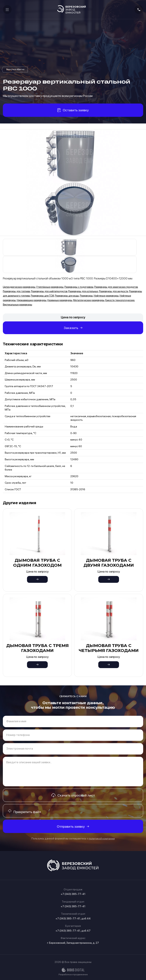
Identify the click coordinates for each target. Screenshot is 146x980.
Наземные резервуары (60, 300)
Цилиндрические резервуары (19, 287)
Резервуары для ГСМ (42, 296)
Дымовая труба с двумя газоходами (109, 563)
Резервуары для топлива (16, 291)
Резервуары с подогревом (79, 287)
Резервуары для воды (67, 296)
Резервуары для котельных (83, 291)
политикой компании (102, 838)
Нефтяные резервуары (106, 296)
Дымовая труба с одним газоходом (37, 563)
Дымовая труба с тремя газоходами (37, 648)
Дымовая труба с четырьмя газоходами (109, 648)
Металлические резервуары (89, 300)
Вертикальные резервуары (17, 305)
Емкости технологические (120, 300)
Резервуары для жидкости (114, 291)
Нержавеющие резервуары (32, 300)
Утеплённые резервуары (50, 287)
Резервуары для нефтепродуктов (49, 291)
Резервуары (15, 70)
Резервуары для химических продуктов (116, 287)
